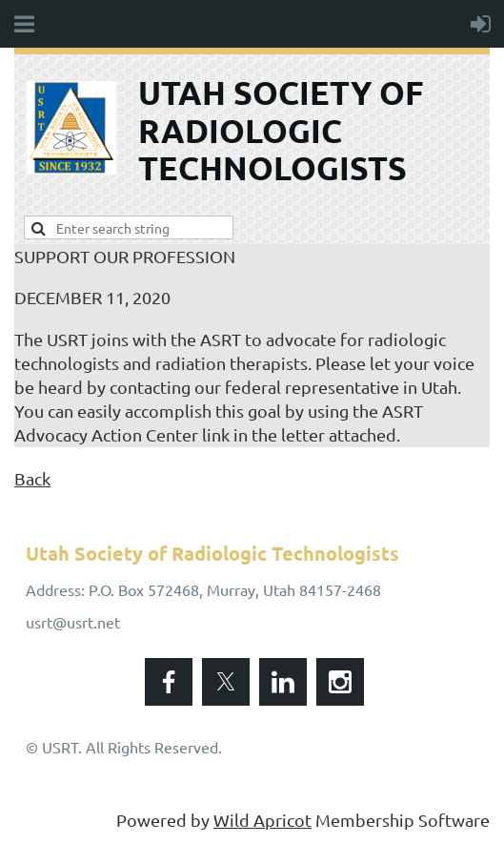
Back (32, 478)
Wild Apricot (262, 820)
